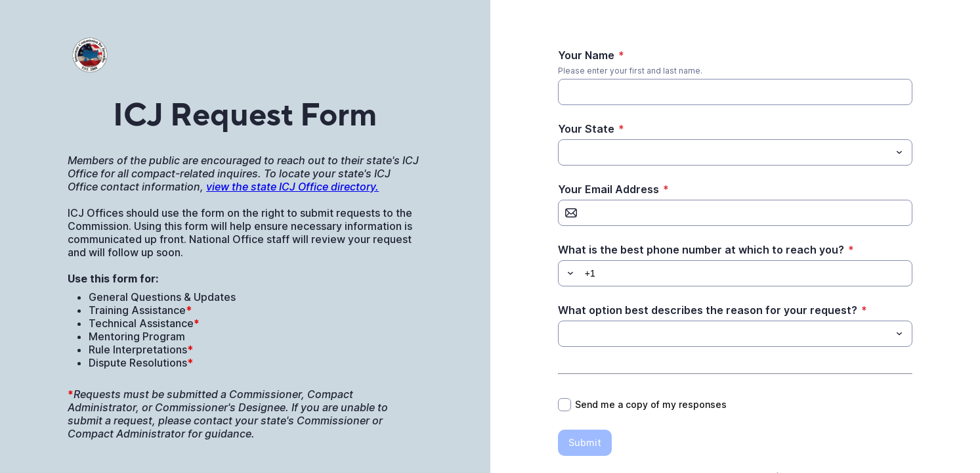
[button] (568, 273)
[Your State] (724, 152)
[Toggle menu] (899, 152)
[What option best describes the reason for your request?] (724, 334)
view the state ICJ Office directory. (292, 187)
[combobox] (735, 152)
